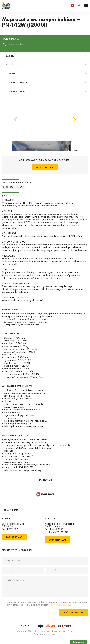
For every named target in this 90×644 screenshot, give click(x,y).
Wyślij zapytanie (45, 167)
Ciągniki (10, 56)
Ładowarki (11, 74)
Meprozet (9, 187)
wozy (20, 187)
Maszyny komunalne (17, 83)
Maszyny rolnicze (15, 92)
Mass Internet (50, 634)
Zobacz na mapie (15, 537)
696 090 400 (62, 532)
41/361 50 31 (13, 530)
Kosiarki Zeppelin (15, 65)
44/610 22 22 (56, 530)
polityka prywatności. (61, 605)
